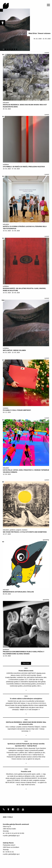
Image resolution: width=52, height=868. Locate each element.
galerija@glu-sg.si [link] (14, 836)
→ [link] (26, 690)
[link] (3, 23)
